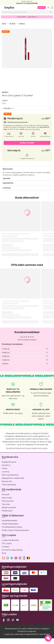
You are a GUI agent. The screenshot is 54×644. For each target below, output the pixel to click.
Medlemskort (7, 511)
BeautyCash (7, 481)
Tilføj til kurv (27, 143)
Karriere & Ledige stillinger (12, 550)
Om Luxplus (7, 543)
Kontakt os (6, 465)
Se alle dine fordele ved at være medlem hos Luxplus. (27, 448)
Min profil (5, 494)
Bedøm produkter (9, 507)
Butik (4, 553)
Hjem (4, 23)
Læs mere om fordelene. (33, 129)
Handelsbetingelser (10, 521)
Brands (13, 23)
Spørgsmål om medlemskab (13, 478)
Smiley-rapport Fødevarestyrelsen (16, 530)
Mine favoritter (8, 501)
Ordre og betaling (9, 485)
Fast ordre (6, 504)
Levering (5, 472)
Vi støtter (6, 547)
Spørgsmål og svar (9, 462)
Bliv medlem (42, 7)
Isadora (22, 23)
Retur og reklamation (10, 475)
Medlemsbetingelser (10, 524)
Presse (5, 468)
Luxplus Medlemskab (10, 540)
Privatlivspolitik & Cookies (12, 527)
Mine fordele (7, 498)
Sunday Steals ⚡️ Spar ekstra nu (27, 17)
